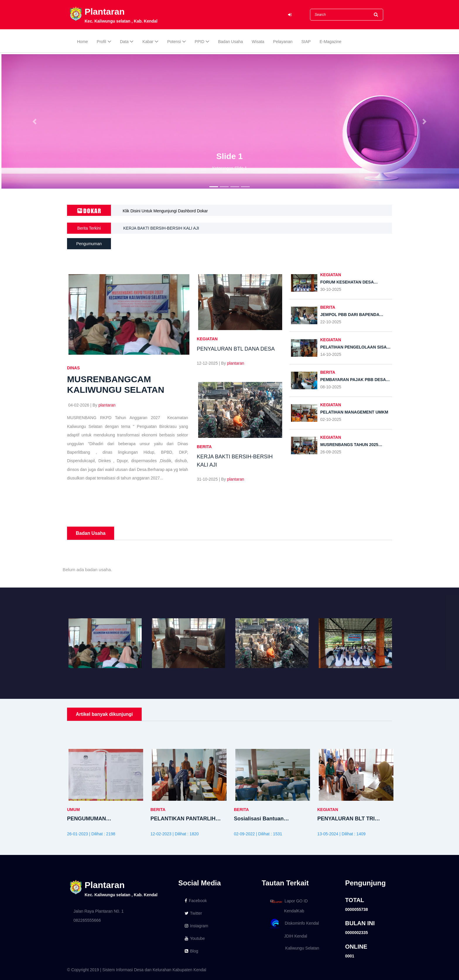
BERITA (204, 447)
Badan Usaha (231, 42)
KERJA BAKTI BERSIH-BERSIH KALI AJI (161, 229)
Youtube (195, 938)
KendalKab (286, 911)
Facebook (196, 901)
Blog (191, 951)
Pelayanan (283, 42)
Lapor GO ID (289, 901)
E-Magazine (331, 42)
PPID (199, 42)
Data (124, 42)
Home (82, 42)
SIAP (306, 42)
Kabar (148, 42)
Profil (102, 42)
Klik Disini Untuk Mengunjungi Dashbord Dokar (165, 211)
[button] (34, 121)
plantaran (107, 405)
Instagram (196, 926)
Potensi (174, 42)
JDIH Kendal (288, 936)
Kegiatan (207, 339)
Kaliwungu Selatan (294, 948)
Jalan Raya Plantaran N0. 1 (99, 911)
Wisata (258, 42)
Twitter (193, 913)
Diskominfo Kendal (294, 924)
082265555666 (87, 920)
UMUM (73, 810)
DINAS (73, 368)
